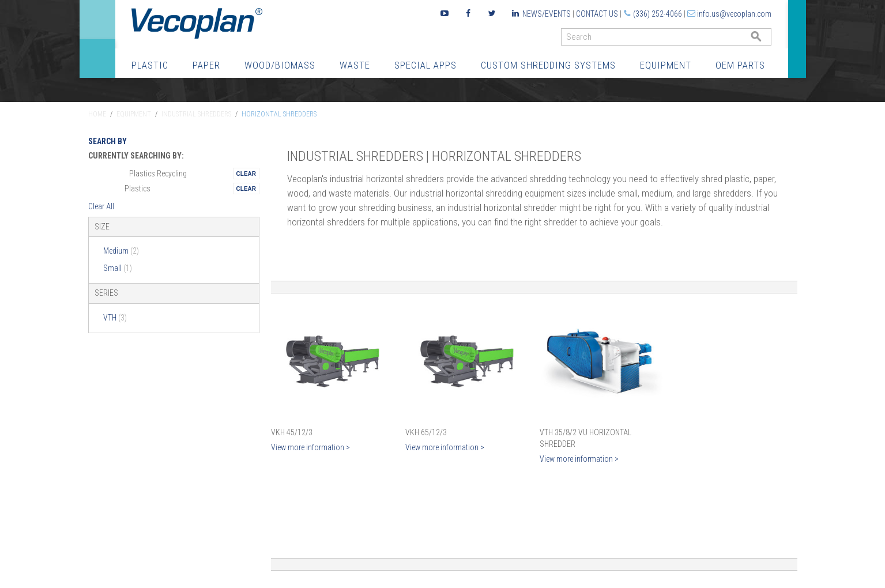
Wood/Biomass (280, 65)
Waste (355, 65)
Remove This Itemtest (246, 174)
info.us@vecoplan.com (734, 14)
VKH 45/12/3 (292, 432)
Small (118, 268)
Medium (121, 251)
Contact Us (597, 14)
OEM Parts (740, 65)
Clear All (101, 206)
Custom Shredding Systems (548, 65)
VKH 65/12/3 (426, 432)
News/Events (547, 14)
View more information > (310, 447)
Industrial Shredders (196, 114)
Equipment (666, 65)
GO (767, 39)
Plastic (150, 65)
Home (97, 114)
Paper (206, 65)
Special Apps (425, 65)
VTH (115, 318)
